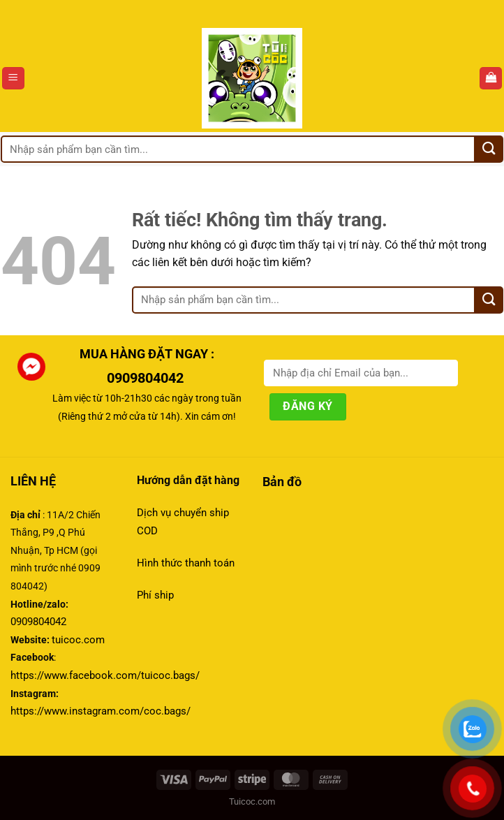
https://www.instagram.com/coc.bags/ (101, 711)
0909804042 (147, 378)
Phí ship (155, 595)
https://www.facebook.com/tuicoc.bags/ (105, 675)
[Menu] (13, 79)
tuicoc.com (78, 640)
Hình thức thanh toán (187, 563)
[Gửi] (489, 149)
